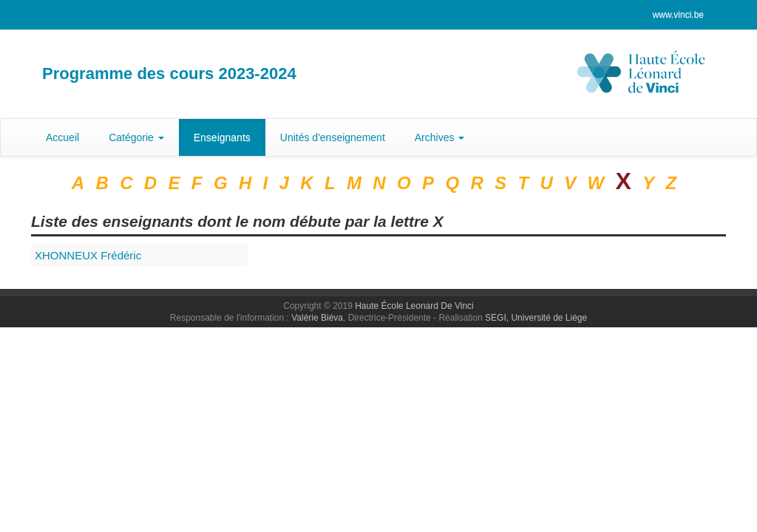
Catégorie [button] (136, 137)
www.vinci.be (678, 15)
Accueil (62, 137)
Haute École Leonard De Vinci (414, 306)
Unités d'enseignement (333, 137)
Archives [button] (440, 137)
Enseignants (222, 137)
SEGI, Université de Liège (536, 318)
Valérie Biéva (317, 318)
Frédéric (88, 255)
